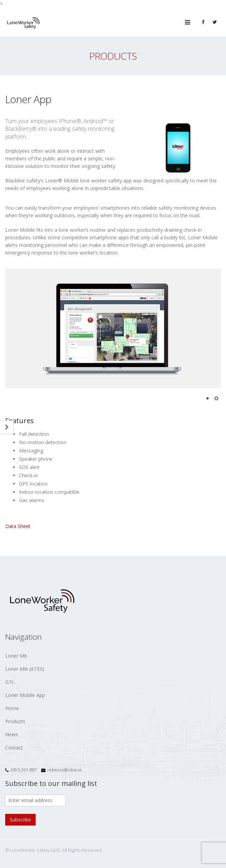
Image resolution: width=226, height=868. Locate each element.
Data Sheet (18, 526)
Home (12, 708)
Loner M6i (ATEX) (25, 669)
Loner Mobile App (25, 695)
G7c (10, 682)
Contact (14, 747)
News (12, 734)
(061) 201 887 (23, 770)
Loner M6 (16, 656)
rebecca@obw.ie (65, 770)
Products (15, 721)
